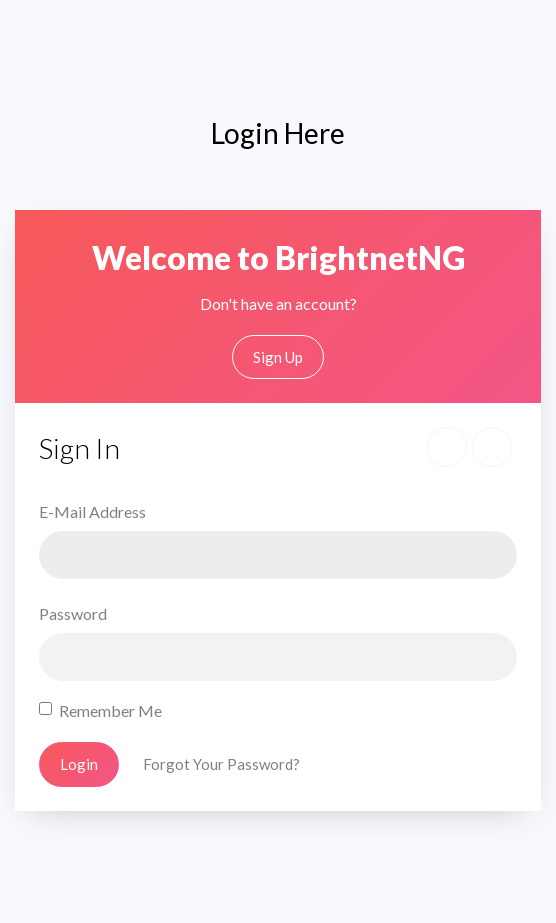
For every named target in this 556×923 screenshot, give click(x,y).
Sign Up (278, 357)
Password (73, 613)
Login (79, 764)
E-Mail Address (92, 511)
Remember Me (110, 710)
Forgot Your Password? (221, 764)
